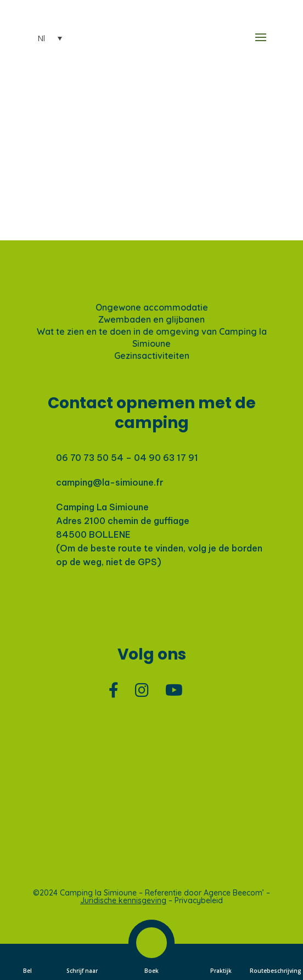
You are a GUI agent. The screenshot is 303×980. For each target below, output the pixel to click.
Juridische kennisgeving (123, 900)
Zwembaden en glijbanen (151, 319)
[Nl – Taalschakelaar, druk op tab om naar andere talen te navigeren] (43, 38)
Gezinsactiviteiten (152, 356)
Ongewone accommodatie (152, 307)
